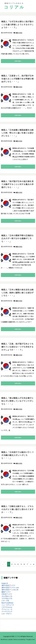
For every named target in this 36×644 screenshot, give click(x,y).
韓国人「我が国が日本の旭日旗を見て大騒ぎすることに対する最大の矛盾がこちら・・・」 (17, 184)
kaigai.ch (5, 583)
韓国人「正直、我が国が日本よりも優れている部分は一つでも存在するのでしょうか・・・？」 (17, 347)
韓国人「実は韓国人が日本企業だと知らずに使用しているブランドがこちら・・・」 (17, 401)
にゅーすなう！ (7, 614)
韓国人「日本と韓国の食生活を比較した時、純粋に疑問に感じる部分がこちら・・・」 (17, 293)
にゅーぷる (5, 601)
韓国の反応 (19, 33)
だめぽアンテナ (7, 594)
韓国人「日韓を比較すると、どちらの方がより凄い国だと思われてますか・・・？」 (17, 509)
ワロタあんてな (7, 598)
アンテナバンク (7, 611)
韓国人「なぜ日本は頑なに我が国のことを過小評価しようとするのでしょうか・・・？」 (17, 24)
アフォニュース (7, 609)
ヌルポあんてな (7, 596)
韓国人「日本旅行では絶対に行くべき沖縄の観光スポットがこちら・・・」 (17, 455)
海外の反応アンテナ (8, 585)
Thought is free (30, 639)
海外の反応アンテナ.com (10, 587)
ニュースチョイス (8, 605)
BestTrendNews (7, 603)
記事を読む (18, 61)
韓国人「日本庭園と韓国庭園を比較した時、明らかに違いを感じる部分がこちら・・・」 (17, 133)
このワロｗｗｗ (7, 607)
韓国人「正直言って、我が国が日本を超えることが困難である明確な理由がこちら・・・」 (17, 79)
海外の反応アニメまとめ (10, 590)
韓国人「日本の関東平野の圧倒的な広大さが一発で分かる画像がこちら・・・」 (17, 238)
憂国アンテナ (6, 592)
